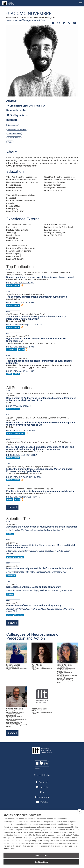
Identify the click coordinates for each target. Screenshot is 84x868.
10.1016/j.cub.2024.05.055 (20, 303)
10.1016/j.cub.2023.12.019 (20, 283)
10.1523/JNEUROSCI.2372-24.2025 (24, 477)
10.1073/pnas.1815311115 (20, 371)
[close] (80, 811)
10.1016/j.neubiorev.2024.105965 (23, 497)
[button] (53, 23)
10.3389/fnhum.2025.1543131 (22, 455)
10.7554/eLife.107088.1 (19, 406)
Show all (12, 507)
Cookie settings (41, 862)
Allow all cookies (41, 855)
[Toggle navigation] (81, 3)
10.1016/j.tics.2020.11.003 (20, 347)
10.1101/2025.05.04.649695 (21, 431)
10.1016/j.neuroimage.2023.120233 (24, 325)
